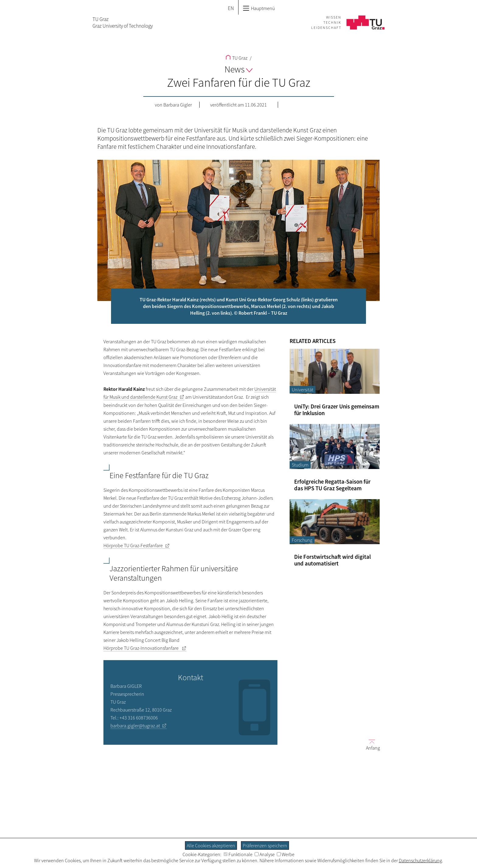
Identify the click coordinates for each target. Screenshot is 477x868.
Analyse (265, 854)
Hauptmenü (259, 8)
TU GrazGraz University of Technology (123, 23)
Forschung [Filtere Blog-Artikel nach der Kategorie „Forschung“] (302, 540)
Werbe (286, 854)
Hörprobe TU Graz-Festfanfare (133, 545)
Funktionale (238, 854)
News (238, 69)
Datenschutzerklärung (420, 860)
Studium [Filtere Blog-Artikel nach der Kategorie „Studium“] (300, 465)
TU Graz (237, 58)
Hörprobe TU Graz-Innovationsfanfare (141, 648)
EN (231, 8)
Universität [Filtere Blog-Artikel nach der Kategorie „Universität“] (303, 390)
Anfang (371, 745)
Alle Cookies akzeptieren (211, 845)
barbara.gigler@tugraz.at (135, 726)
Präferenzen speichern (265, 845)
